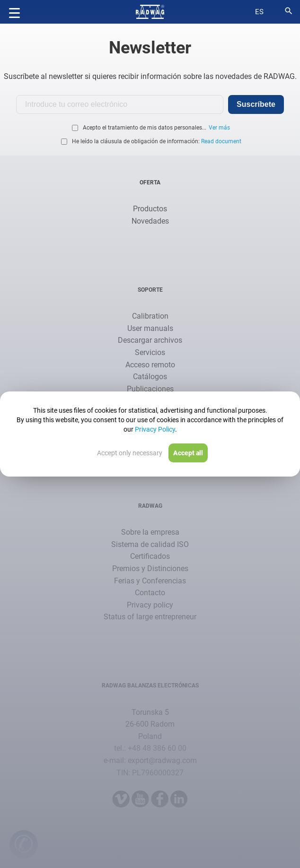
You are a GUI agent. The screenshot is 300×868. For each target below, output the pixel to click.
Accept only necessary (130, 453)
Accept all (188, 453)
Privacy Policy (155, 429)
